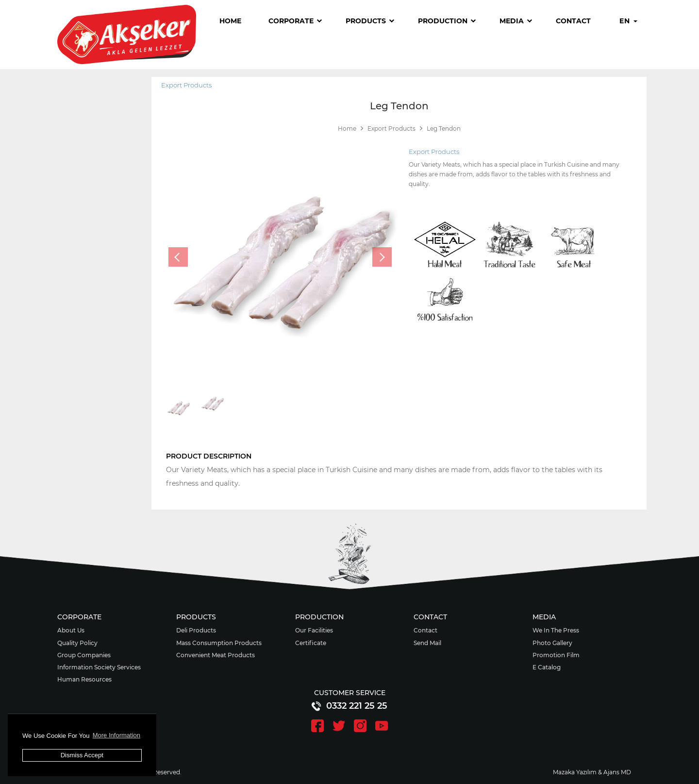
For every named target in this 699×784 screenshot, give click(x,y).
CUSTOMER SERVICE (350, 693)
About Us (71, 630)
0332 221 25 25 (350, 706)
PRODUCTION (447, 21)
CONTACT (573, 21)
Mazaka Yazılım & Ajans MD (592, 772)
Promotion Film (556, 655)
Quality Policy (77, 643)
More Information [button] (116, 735)
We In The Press (556, 630)
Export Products (186, 85)
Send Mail (427, 643)
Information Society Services (99, 667)
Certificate (311, 643)
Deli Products (196, 630)
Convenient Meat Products (216, 655)
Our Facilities (314, 630)
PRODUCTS (370, 21)
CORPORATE (295, 21)
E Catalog (547, 667)
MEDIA (516, 21)
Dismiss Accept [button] (82, 755)
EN (628, 21)
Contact (425, 630)
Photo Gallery (552, 643)
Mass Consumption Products (219, 643)
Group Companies (84, 655)
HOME (230, 21)
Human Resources (84, 679)
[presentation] (178, 257)
